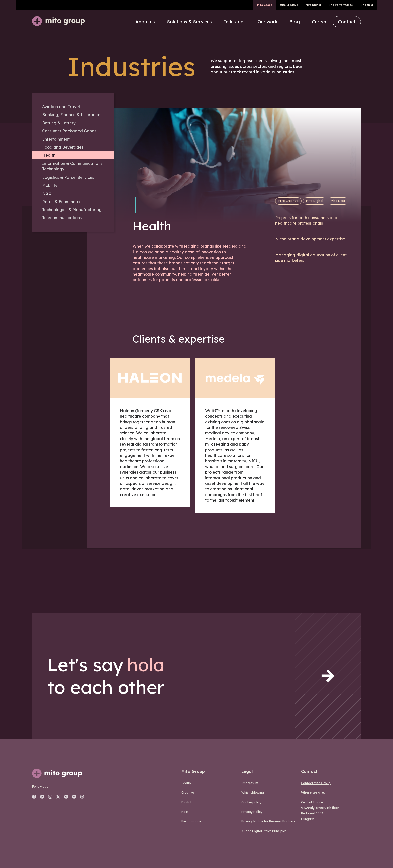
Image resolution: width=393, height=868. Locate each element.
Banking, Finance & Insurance (71, 115)
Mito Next (367, 5)
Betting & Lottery (59, 123)
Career (319, 22)
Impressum (250, 783)
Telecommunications (62, 218)
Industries (235, 22)
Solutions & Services (189, 22)
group (186, 783)
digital (186, 802)
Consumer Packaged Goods (69, 131)
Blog (295, 22)
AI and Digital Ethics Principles (264, 831)
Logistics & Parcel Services (68, 177)
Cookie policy (251, 802)
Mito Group (265, 5)
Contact (347, 22)
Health (49, 155)
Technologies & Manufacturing (72, 210)
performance (191, 821)
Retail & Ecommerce (62, 202)
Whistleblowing (253, 793)
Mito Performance (341, 5)
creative (188, 793)
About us (145, 22)
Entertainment (56, 139)
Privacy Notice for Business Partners (268, 821)
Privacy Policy (252, 812)
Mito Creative (289, 5)
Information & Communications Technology (72, 166)
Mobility (50, 185)
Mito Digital (313, 5)
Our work (268, 22)
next (185, 812)
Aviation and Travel (61, 107)
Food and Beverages (63, 147)
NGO (47, 193)
